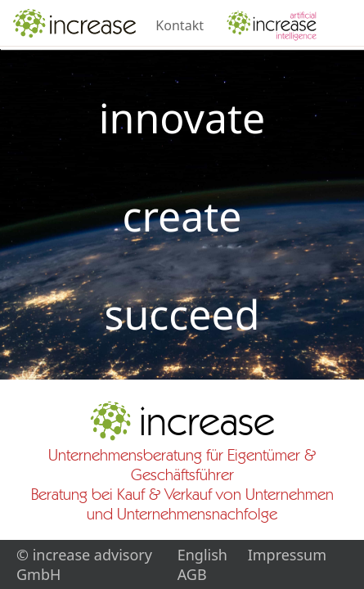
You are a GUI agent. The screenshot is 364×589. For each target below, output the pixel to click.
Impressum (287, 555)
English (202, 555)
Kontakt (180, 25)
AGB (192, 574)
